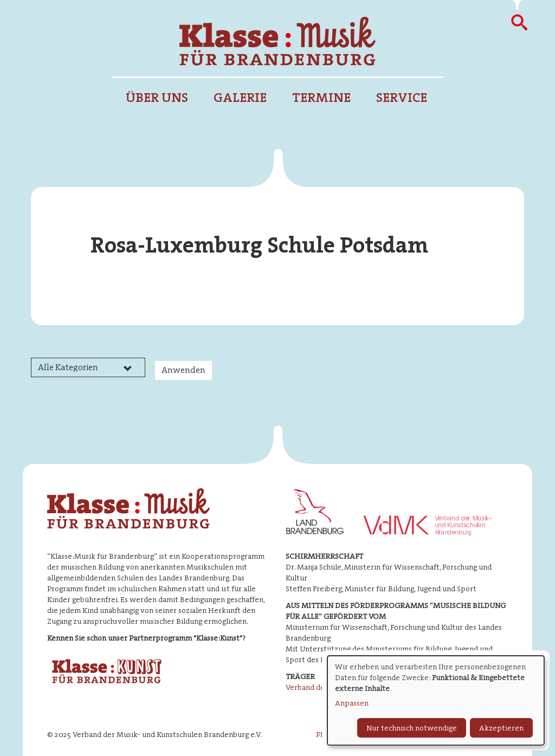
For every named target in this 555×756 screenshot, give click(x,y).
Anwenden (183, 370)
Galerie (240, 98)
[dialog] (436, 700)
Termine (321, 98)
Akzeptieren (501, 728)
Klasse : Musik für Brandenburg (277, 41)
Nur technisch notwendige (412, 728)
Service (402, 98)
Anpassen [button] (352, 703)
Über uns (157, 98)
